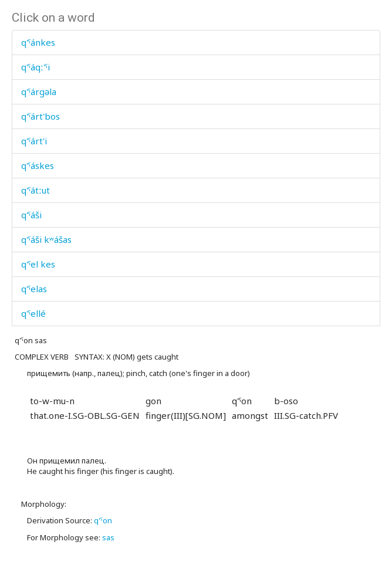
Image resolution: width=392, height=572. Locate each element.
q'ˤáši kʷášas (46, 239)
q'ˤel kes (38, 264)
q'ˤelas (34, 289)
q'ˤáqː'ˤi (36, 67)
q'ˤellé (33, 313)
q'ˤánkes (38, 42)
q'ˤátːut (36, 190)
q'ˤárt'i (34, 141)
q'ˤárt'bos (40, 116)
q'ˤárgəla (39, 92)
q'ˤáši (31, 215)
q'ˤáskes (38, 165)
